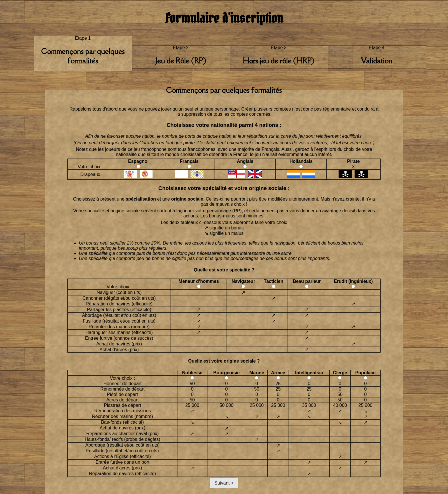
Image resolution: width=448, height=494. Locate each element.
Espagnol (138, 161)
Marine (257, 373)
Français (189, 161)
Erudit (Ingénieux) (353, 281)
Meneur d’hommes (199, 281)
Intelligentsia (309, 373)
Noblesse (192, 373)
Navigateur (243, 281)
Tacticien (273, 281)
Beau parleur (307, 281)
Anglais (245, 161)
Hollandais (301, 161)
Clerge (340, 373)
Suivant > (224, 483)
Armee (278, 373)
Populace (365, 373)
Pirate (353, 161)
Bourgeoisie (227, 373)
